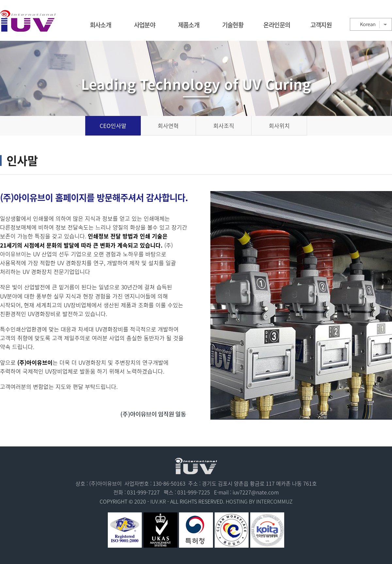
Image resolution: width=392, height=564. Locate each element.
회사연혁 (168, 126)
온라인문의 (277, 25)
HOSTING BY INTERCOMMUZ (259, 501)
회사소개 (101, 25)
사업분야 (145, 25)
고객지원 (321, 25)
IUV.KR (158, 501)
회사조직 (224, 126)
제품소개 (189, 25)
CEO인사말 (113, 126)
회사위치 (279, 126)
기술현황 (233, 25)
